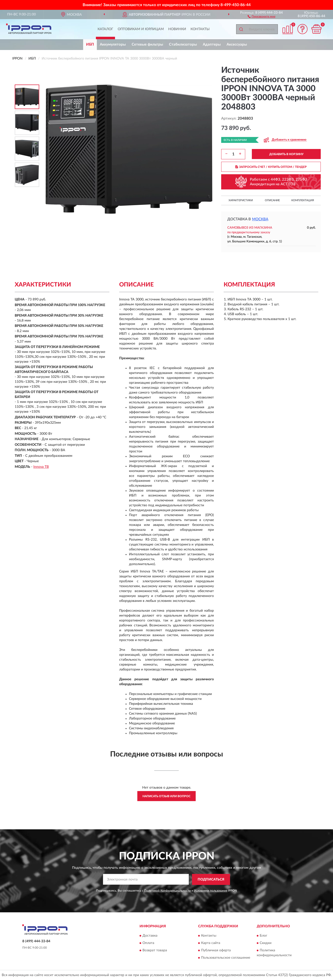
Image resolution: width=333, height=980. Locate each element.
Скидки (266, 943)
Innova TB (41, 467)
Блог (263, 936)
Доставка (150, 936)
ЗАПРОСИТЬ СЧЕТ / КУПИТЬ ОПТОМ (271, 167)
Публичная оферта (216, 951)
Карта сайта (211, 943)
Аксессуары (237, 44)
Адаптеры (212, 44)
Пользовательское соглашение (226, 958)
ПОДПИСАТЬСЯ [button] (211, 880)
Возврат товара (155, 951)
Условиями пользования (211, 891)
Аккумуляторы (113, 44)
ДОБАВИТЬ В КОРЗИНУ (286, 154)
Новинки (177, 29)
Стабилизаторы (183, 44)
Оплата (148, 943)
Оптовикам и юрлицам (141, 29)
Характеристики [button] (241, 200)
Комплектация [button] (303, 200)
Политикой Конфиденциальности (167, 891)
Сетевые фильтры (147, 44)
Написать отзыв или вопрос (166, 796)
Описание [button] (272, 200)
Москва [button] (260, 219)
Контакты (200, 29)
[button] (262, 16)
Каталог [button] (105, 29)
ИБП (90, 44)
